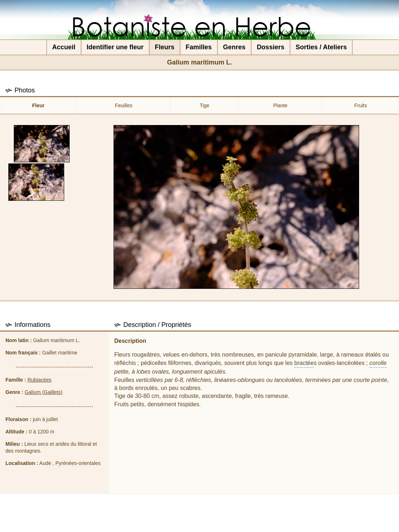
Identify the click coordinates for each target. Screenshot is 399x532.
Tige (204, 105)
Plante (280, 105)
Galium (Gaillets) (44, 392)
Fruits (361, 105)
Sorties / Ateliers (321, 47)
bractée (304, 363)
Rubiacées (40, 380)
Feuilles (124, 105)
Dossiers (271, 47)
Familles (199, 47)
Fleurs (165, 47)
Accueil (64, 47)
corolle (378, 363)
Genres (234, 47)
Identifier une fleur (115, 47)
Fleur (38, 105)
